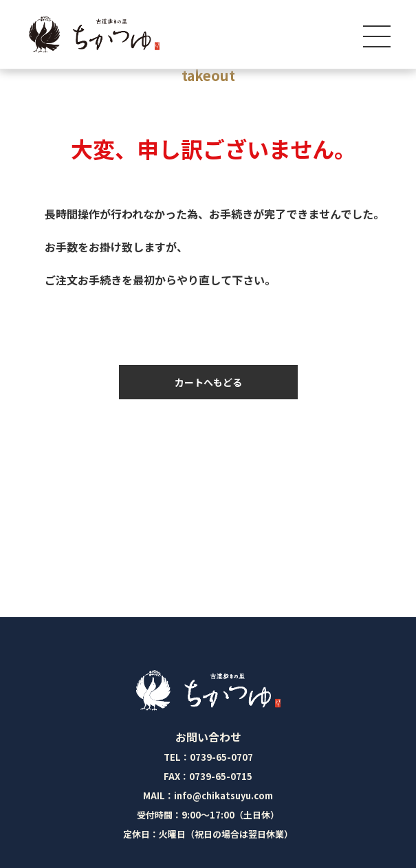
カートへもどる (208, 382)
